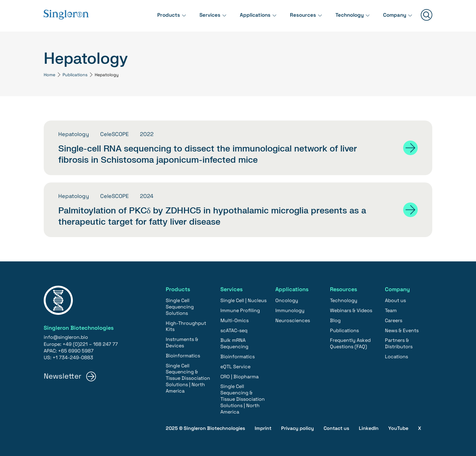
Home (49, 75)
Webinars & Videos (351, 310)
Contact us (336, 428)
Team (391, 310)
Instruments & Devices (182, 343)
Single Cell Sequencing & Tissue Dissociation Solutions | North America (188, 378)
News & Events (402, 330)
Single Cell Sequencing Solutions (180, 307)
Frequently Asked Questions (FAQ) (350, 344)
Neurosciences (293, 320)
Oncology (287, 301)
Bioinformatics (183, 356)
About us (395, 301)
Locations (396, 357)
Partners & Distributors (399, 344)
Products (159, 15)
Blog (335, 320)
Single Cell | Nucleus (243, 301)
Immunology (290, 310)
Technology (346, 15)
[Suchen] (427, 16)
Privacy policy (297, 428)
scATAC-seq (234, 330)
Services (201, 15)
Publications (75, 75)
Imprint (263, 428)
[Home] (68, 15)
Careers (394, 320)
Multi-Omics (235, 320)
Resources (298, 15)
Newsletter (63, 376)
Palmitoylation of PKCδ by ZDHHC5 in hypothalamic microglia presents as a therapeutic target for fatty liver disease (212, 216)
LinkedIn (369, 428)
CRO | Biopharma (240, 377)
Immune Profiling (240, 310)
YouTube (398, 428)
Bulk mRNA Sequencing (234, 344)
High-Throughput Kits (186, 326)
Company (394, 15)
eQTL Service (235, 367)
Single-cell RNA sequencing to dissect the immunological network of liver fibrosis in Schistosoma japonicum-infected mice (208, 154)
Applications (248, 15)
